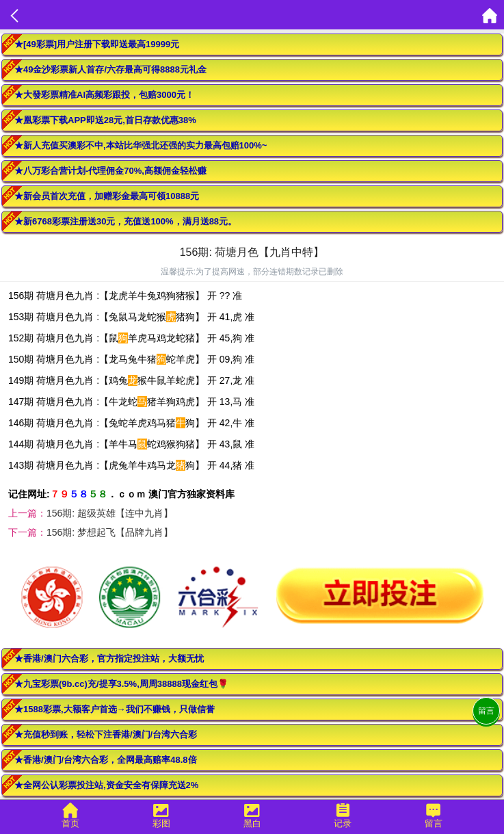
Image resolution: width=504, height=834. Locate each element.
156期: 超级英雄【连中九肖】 (110, 513)
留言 (486, 711)
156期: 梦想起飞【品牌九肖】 (110, 532)
